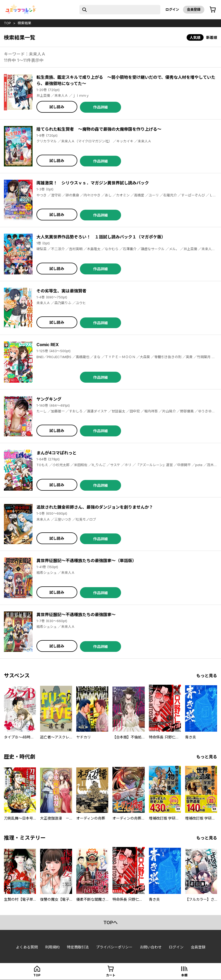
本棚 (184, 975)
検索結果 (24, 23)
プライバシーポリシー (114, 947)
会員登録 (194, 9)
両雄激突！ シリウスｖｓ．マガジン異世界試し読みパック (93, 183)
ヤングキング (49, 399)
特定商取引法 (78, 947)
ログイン (172, 9)
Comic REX (48, 345)
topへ (111, 922)
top (7, 23)
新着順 (212, 37)
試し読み (57, 107)
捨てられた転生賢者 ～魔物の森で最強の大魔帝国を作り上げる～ (99, 129)
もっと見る (207, 676)
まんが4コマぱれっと (56, 453)
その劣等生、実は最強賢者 (61, 291)
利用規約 (52, 947)
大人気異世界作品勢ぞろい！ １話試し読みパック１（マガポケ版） (101, 237)
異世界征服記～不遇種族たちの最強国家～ (76, 615)
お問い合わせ (151, 947)
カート (111, 975)
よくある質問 (27, 947)
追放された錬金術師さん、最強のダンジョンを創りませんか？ (95, 507)
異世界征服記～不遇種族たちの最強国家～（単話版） (86, 561)
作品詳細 (100, 107)
